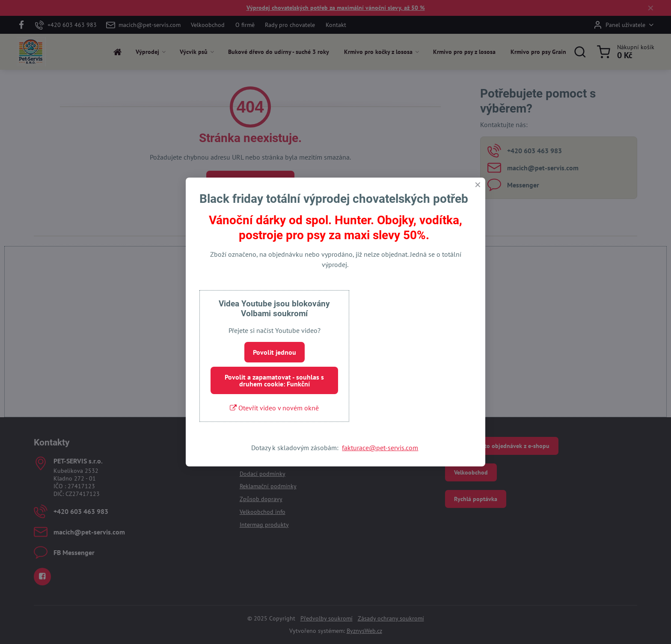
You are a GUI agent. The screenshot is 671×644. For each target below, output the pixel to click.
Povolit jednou (275, 352)
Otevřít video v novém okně (274, 408)
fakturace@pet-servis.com (380, 448)
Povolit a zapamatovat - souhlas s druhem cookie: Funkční (274, 380)
